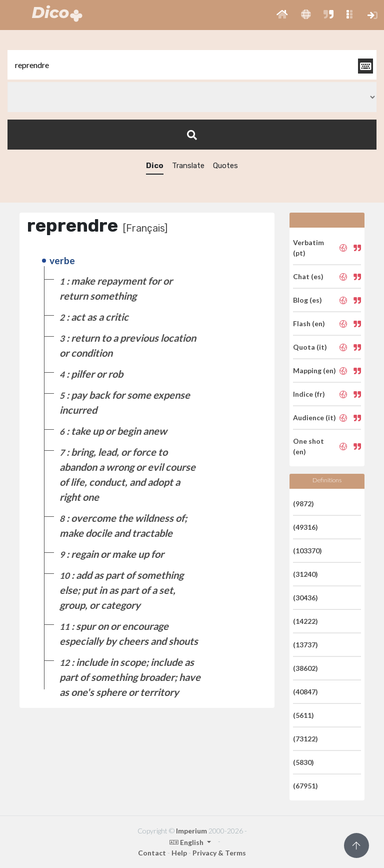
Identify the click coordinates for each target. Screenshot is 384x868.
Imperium (191, 831)
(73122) (305, 739)
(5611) (303, 715)
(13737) (305, 645)
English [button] (187, 842)
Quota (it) (310, 347)
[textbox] (192, 65)
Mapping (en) (314, 370)
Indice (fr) (309, 394)
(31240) (305, 574)
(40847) (305, 692)
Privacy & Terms (219, 853)
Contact (152, 853)
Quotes (225, 166)
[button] (282, 15)
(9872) (303, 504)
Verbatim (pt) (308, 248)
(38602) (305, 668)
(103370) (307, 551)
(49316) (305, 527)
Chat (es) (308, 276)
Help (179, 853)
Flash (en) (309, 323)
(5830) (303, 762)
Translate (188, 166)
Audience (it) (314, 417)
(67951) (305, 786)
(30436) (305, 598)
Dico (155, 166)
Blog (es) (307, 300)
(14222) (305, 621)
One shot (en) (308, 446)
